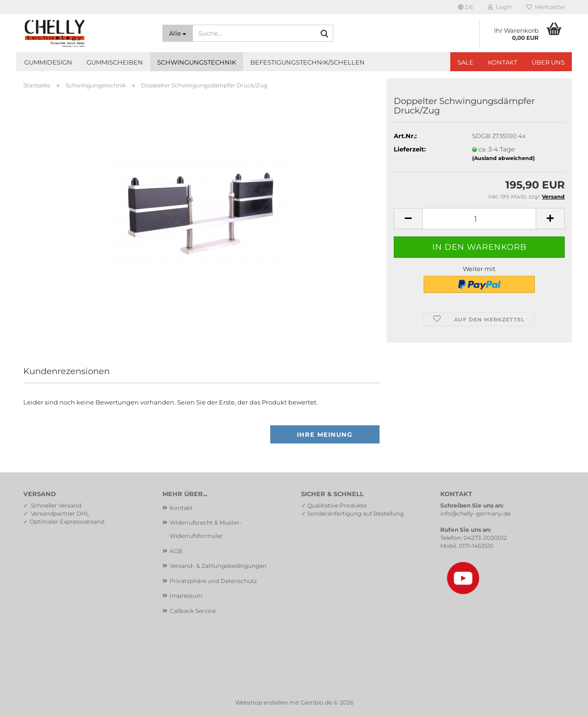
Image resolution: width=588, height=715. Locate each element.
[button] (466, 7)
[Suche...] (178, 33)
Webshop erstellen (261, 702)
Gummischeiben (115, 62)
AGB (176, 551)
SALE (465, 62)
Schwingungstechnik (197, 62)
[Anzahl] (479, 219)
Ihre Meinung (325, 434)
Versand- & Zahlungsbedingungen (218, 566)
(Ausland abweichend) (503, 158)
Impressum (186, 596)
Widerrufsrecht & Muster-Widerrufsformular (206, 529)
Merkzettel (545, 7)
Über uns (548, 62)
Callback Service (193, 611)
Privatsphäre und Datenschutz (213, 581)
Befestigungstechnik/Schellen (308, 62)
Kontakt (503, 62)
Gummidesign (48, 62)
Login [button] (500, 7)
